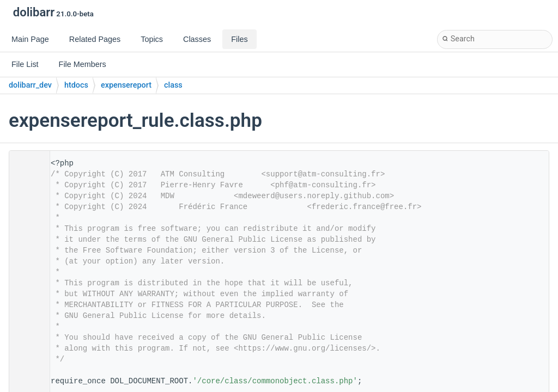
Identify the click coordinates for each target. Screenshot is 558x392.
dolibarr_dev (30, 85)
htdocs (76, 85)
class (173, 85)
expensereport (126, 85)
